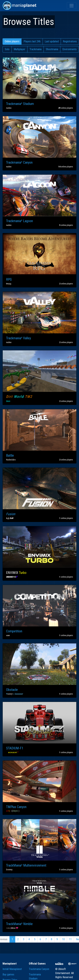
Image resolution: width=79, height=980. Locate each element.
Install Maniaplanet (12, 969)
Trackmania (36, 49)
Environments (70, 49)
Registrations (70, 41)
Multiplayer (19, 49)
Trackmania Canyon (39, 969)
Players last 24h (32, 41)
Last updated (52, 41)
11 (70, 939)
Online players (12, 41)
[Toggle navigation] (72, 6)
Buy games (8, 974)
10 (63, 939)
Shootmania (52, 49)
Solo (7, 49)
